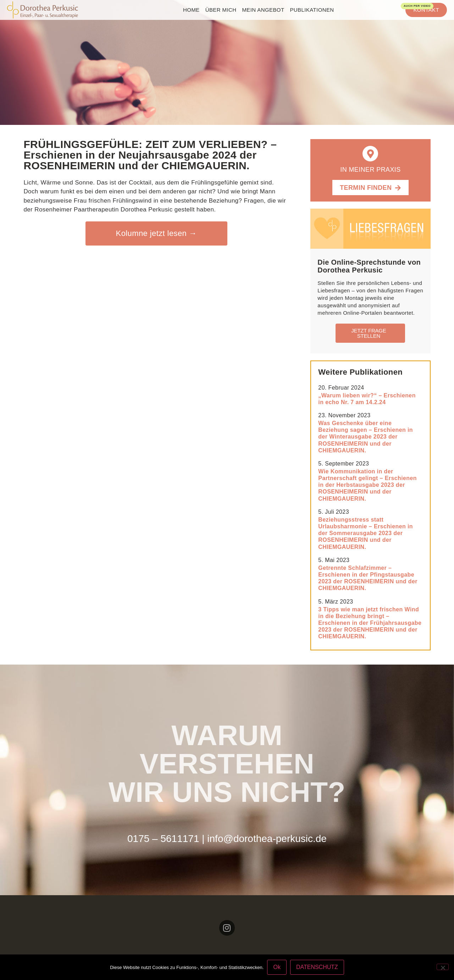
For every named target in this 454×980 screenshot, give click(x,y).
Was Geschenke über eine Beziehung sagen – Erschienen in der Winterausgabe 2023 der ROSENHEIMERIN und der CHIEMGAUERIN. (366, 437)
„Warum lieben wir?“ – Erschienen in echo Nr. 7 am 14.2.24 (367, 399)
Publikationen (312, 10)
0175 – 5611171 (163, 839)
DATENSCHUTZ (317, 967)
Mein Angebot (263, 10)
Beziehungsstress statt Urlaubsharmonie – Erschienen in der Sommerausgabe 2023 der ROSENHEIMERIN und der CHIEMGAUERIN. (366, 533)
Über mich (221, 10)
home (191, 10)
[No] (443, 967)
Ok (277, 967)
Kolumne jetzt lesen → (157, 233)
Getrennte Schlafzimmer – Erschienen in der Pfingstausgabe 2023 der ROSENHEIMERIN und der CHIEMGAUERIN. (368, 578)
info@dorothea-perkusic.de (267, 839)
